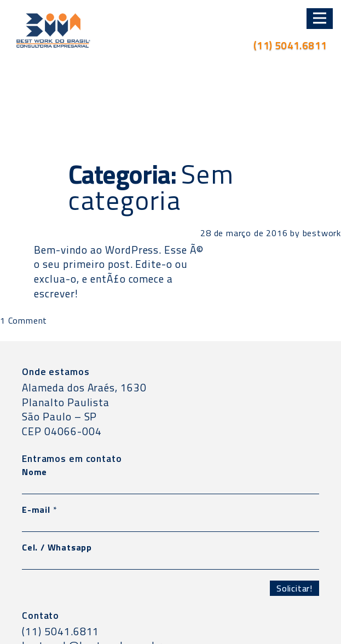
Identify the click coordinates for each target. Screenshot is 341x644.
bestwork (322, 233)
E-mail (39, 510)
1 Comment (24, 320)
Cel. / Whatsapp (57, 547)
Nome (34, 472)
